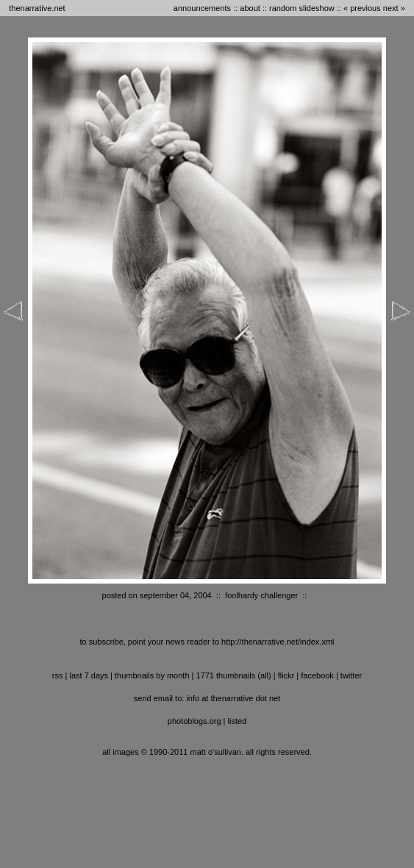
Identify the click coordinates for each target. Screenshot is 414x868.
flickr (286, 675)
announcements (202, 8)
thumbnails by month (152, 675)
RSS (58, 675)
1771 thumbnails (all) (234, 675)
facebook (317, 675)
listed (238, 721)
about (250, 8)
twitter (351, 675)
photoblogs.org (194, 721)
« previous (362, 8)
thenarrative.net (37, 8)
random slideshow (302, 8)
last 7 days (89, 675)
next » (394, 8)
